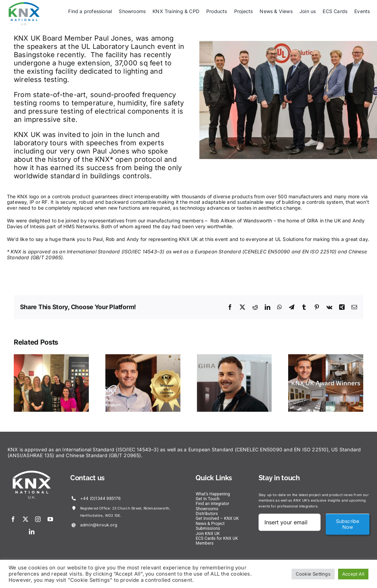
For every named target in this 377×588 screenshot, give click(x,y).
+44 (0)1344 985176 (101, 498)
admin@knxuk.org (99, 525)
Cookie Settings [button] (313, 574)
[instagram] (38, 519)
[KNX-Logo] (24, 4)
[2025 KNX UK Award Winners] (326, 357)
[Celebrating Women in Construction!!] (51, 357)
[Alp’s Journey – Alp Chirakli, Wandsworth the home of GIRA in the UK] (234, 357)
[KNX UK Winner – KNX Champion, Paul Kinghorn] (143, 357)
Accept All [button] (353, 574)
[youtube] (50, 519)
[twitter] (25, 519)
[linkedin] (32, 532)
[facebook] (13, 519)
